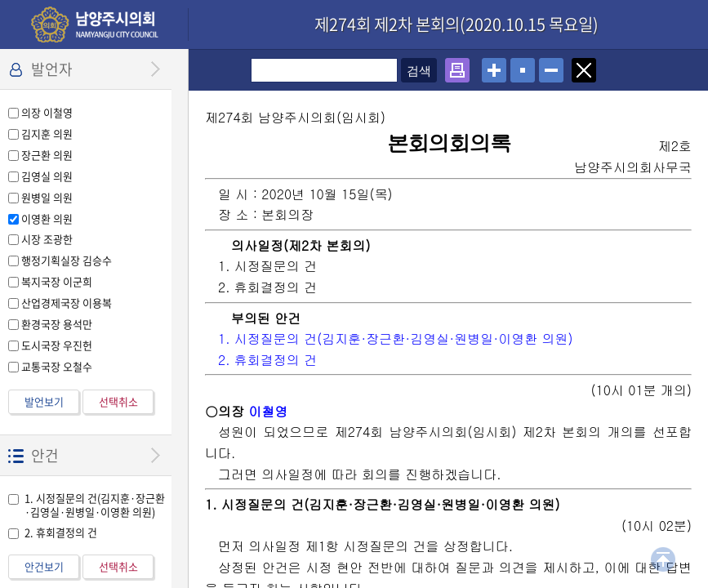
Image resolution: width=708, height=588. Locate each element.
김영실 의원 (47, 176)
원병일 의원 (47, 197)
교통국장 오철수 (57, 366)
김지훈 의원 (47, 134)
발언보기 (44, 401)
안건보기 (44, 566)
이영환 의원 (47, 218)
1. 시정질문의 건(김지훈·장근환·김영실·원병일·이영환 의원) (95, 505)
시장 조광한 (47, 239)
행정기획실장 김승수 (67, 260)
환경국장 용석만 (57, 324)
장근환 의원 (47, 155)
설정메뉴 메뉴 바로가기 (0, 0)
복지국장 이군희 (57, 281)
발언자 (52, 69)
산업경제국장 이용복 (67, 303)
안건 (45, 455)
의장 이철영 (47, 112)
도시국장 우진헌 (57, 345)
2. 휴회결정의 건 (61, 532)
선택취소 (118, 401)
